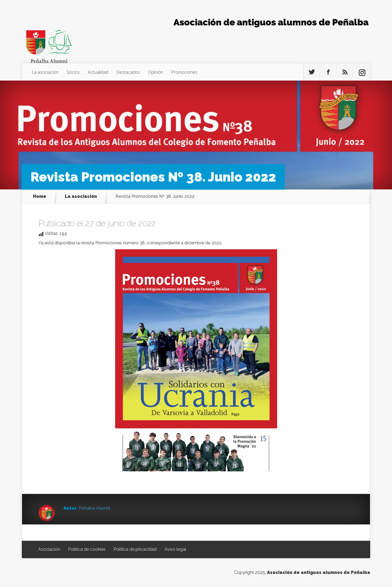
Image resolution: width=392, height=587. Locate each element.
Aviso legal (175, 549)
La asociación (45, 72)
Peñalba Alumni (94, 508)
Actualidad (98, 72)
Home (40, 196)
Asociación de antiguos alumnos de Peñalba (319, 572)
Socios (73, 72)
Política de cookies (87, 549)
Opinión (156, 72)
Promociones (184, 72)
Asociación (49, 549)
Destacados (128, 72)
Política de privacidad (135, 549)
